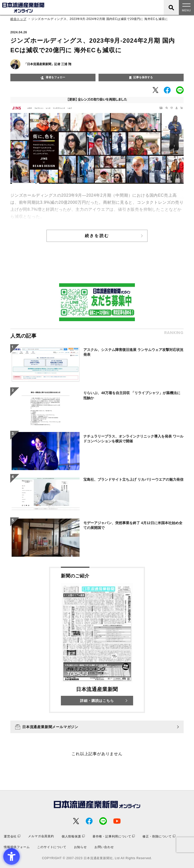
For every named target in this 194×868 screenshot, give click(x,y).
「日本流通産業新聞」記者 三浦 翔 (48, 64)
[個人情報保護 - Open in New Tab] (73, 836)
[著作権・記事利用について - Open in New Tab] (114, 836)
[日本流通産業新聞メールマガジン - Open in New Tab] (97, 727)
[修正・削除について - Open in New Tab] (159, 836)
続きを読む (97, 236)
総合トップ (18, 19)
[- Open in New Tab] (155, 90)
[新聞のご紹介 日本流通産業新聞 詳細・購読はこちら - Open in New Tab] (97, 640)
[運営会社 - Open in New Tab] (12, 836)
